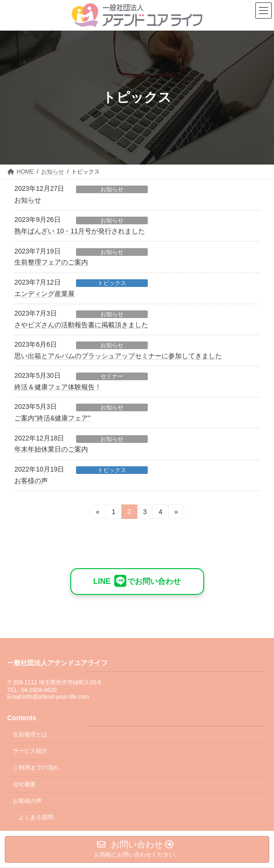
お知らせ (112, 189)
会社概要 (24, 784)
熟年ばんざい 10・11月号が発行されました (80, 231)
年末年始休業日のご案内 (51, 449)
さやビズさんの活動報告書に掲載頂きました (81, 325)
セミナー (112, 376)
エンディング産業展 (44, 294)
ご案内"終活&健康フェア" (52, 418)
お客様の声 (31, 481)
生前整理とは (30, 734)
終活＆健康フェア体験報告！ (58, 387)
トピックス (112, 283)
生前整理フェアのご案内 (51, 262)
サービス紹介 (30, 751)
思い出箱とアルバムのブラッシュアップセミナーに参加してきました (118, 356)
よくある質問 (36, 817)
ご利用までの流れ (36, 768)
